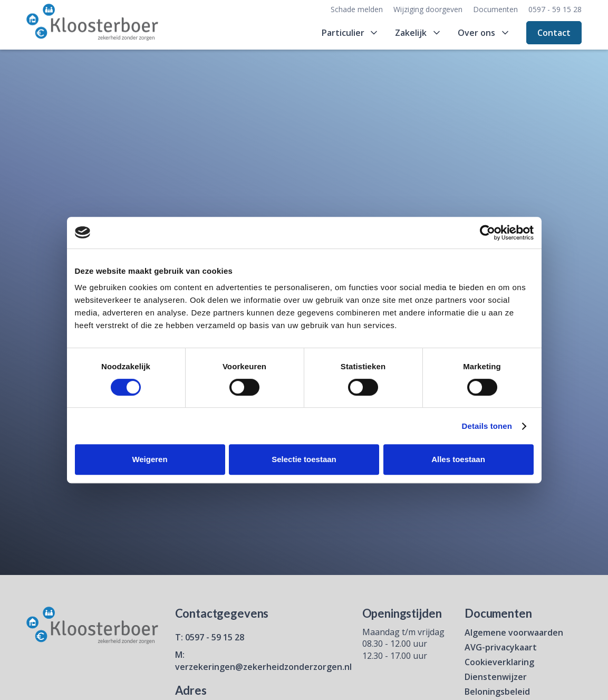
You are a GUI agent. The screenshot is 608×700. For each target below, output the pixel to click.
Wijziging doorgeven (428, 9)
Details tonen (487, 426)
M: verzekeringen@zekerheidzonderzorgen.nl (263, 660)
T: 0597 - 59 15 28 (210, 637)
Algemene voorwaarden (514, 632)
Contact (554, 33)
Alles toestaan (458, 459)
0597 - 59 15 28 (555, 9)
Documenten (495, 9)
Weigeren (149, 459)
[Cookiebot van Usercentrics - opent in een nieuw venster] (488, 233)
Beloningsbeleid (497, 692)
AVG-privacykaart (501, 647)
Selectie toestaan (304, 459)
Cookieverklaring (499, 662)
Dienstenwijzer (496, 677)
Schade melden (357, 9)
